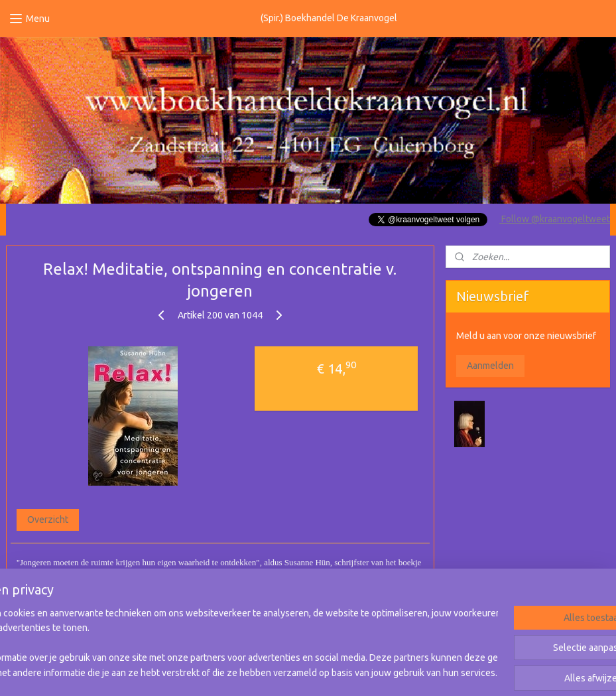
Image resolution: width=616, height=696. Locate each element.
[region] (220, 644)
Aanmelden (490, 366)
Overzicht (48, 520)
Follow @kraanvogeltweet (555, 219)
